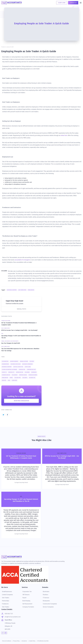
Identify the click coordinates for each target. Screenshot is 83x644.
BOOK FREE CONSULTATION (21, 401)
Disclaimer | (25, 641)
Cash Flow (28, 367)
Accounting (5, 361)
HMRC (11, 378)
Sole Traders (6, 598)
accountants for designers (22, 260)
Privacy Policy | (17, 641)
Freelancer (31, 290)
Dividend (27, 372)
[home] (12, 3)
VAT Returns (26, 595)
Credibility (11, 372)
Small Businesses (7, 592)
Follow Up (15, 375)
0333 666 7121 (9, 614)
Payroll (24, 598)
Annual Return (24, 361)
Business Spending (27, 364)
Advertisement (14, 361)
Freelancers (5, 604)
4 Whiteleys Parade (10, 623)
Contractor (22, 370)
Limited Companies (7, 595)
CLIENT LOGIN (62, 3)
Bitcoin (32, 361)
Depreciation (20, 372)
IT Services (46, 598)
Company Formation (28, 607)
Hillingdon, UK (8, 626)
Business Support (12, 290)
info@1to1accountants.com (13, 617)
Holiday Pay (18, 378)
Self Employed (22, 290)
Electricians (46, 592)
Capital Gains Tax (18, 367)
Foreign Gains (23, 375)
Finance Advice (6, 375)
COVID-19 (4, 372)
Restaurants (46, 601)
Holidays (25, 378)
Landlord (14, 380)
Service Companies (48, 607)
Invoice (4, 380)
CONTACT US (73, 3)
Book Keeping (26, 601)
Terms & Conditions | (7, 641)
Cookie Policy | (33, 641)
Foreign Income (33, 375)
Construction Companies (50, 604)
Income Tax (32, 378)
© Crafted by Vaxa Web (43, 641)
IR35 (9, 380)
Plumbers (45, 595)
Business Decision (16, 364)
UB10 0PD (7, 629)
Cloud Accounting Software (10, 370)
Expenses (34, 372)
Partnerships (6, 601)
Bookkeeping (5, 364)
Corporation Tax (31, 370)
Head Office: (8, 620)
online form (64, 135)
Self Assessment (27, 604)
